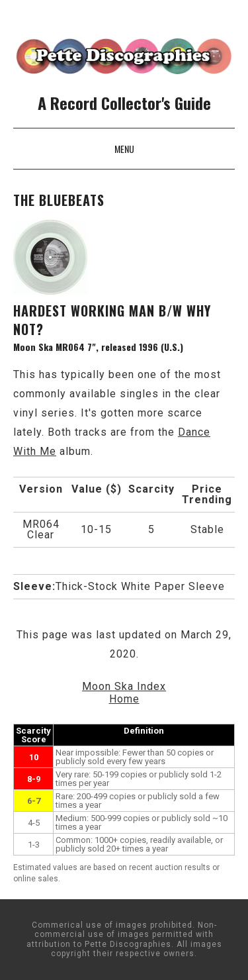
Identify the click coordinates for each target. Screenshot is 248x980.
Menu (124, 149)
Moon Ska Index (124, 686)
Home (124, 699)
